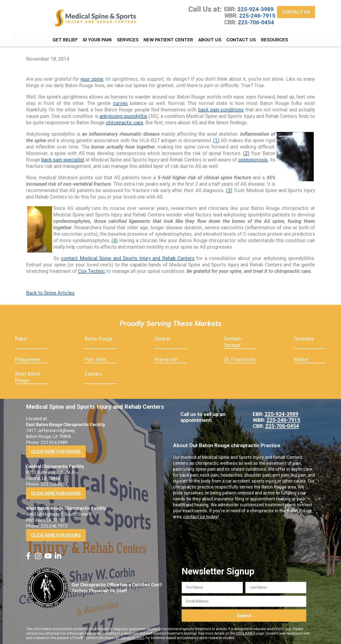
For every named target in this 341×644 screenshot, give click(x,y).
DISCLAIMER (246, 632)
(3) (229, 189)
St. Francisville (240, 358)
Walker (301, 358)
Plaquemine (28, 358)
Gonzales (304, 337)
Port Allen (95, 358)
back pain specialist (63, 158)
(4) (115, 239)
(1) (216, 139)
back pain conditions (221, 108)
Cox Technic (92, 270)
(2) (246, 152)
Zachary (93, 373)
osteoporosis (253, 158)
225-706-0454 (256, 23)
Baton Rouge (99, 337)
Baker (21, 337)
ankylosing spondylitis (123, 115)
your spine (92, 78)
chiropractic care (125, 121)
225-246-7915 (257, 17)
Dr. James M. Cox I (130, 637)
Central (162, 337)
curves (120, 102)
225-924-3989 (256, 10)
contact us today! (200, 515)
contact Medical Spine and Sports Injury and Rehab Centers (128, 257)
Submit (244, 614)
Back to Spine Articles (50, 292)
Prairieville (166, 358)
